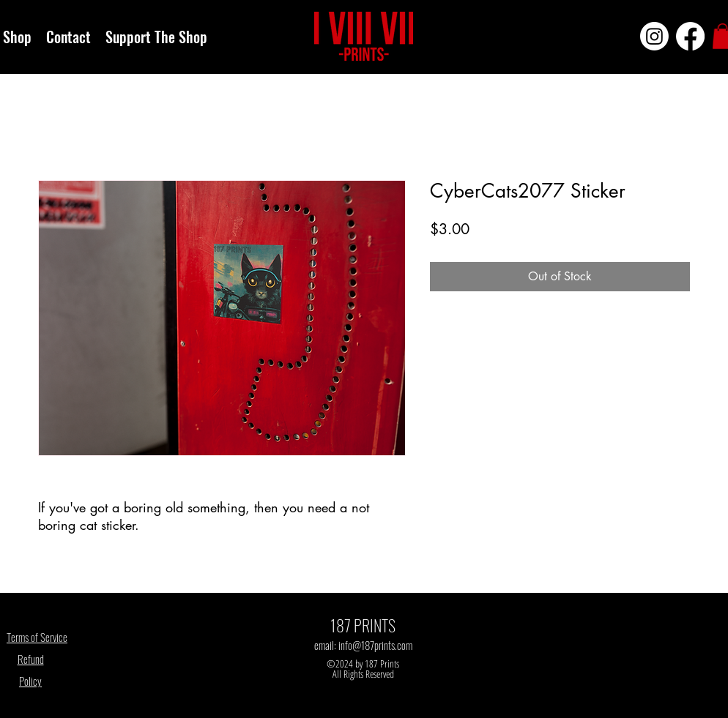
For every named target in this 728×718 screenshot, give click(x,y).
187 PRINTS (363, 625)
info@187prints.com (375, 645)
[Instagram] (654, 36)
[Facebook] (690, 36)
